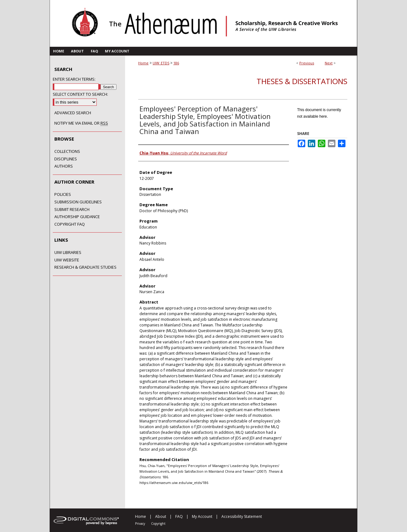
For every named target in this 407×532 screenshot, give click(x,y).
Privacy (140, 524)
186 (176, 63)
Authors (64, 166)
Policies (63, 195)
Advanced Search (73, 113)
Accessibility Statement (242, 516)
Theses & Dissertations (302, 81)
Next (329, 63)
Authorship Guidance (77, 217)
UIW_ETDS (161, 63)
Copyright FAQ (70, 224)
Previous (307, 63)
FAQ (179, 516)
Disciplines (66, 159)
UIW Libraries (68, 253)
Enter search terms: (74, 79)
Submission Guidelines (78, 202)
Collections (67, 152)
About (161, 516)
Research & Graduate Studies (85, 267)
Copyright (158, 524)
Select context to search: (80, 94)
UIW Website (67, 260)
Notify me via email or (81, 123)
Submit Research (72, 210)
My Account (202, 516)
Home (143, 63)
